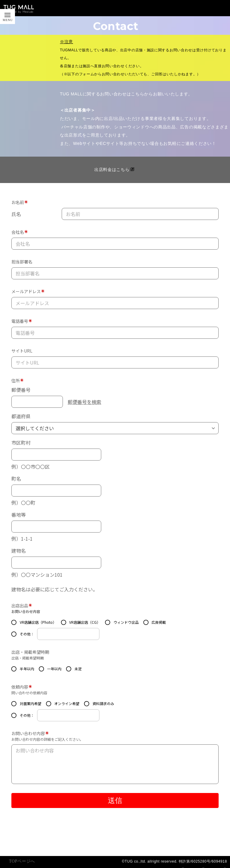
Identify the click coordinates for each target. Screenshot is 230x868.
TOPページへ (22, 861)
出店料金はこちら (112, 170)
